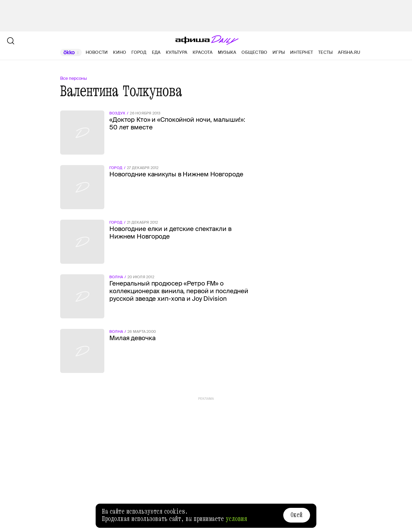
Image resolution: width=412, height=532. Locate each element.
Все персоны (74, 78)
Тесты (325, 52)
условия (236, 519)
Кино (120, 52)
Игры (279, 52)
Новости (97, 52)
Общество (254, 52)
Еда (156, 52)
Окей (297, 515)
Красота (203, 52)
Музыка (227, 52)
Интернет (302, 52)
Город (139, 52)
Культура (177, 52)
